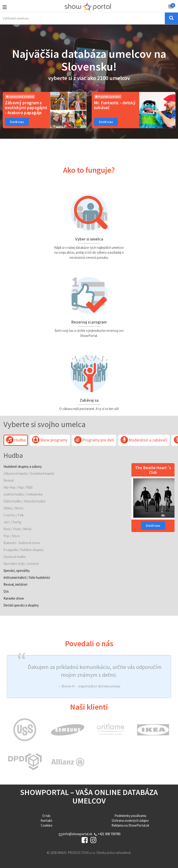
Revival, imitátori (15, 584)
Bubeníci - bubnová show (22, 543)
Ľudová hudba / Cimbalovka (23, 494)
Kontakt (46, 820)
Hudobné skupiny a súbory (23, 466)
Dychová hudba (15, 557)
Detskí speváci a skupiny (21, 605)
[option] (44, 110)
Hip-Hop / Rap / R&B (18, 487)
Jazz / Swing (12, 522)
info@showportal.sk (76, 834)
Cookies (47, 825)
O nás (46, 816)
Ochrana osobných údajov (130, 820)
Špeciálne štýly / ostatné (21, 564)
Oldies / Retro (13, 508)
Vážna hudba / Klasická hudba (24, 501)
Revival (9, 480)
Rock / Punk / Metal (17, 529)
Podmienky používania (130, 816)
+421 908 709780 (107, 834)
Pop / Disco (12, 536)
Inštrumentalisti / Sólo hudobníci (27, 577)
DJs (6, 591)
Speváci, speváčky (17, 571)
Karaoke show (14, 598)
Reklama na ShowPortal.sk (130, 825)
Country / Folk (14, 515)
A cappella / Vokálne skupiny (24, 550)
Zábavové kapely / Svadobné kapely (29, 473)
